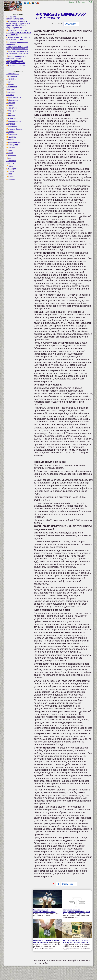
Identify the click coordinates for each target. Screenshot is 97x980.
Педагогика (11, 137)
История (10, 105)
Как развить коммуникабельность (15, 18)
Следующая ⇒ (71, 24)
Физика (9, 166)
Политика (10, 140)
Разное (9, 150)
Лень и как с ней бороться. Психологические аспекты (17, 52)
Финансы (10, 171)
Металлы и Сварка (14, 129)
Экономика (11, 179)
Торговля (10, 163)
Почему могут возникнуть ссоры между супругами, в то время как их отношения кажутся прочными (18, 24)
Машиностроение (14, 121)
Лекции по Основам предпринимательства (16, 62)
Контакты (82, 2)
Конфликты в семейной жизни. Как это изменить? (46, 941)
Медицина (11, 124)
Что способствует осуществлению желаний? (44, 911)
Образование (12, 134)
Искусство (11, 103)
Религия (10, 153)
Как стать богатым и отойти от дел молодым (19, 34)
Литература (11, 111)
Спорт (9, 158)
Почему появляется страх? (17, 30)
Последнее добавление (16, 65)
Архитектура (12, 76)
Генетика (10, 89)
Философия (11, 169)
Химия (9, 174)
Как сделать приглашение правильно (17, 43)
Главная (72, 2)
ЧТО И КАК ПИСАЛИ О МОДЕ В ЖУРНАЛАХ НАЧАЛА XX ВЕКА (76, 941)
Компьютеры (12, 108)
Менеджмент (12, 126)
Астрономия (11, 79)
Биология (10, 84)
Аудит (9, 82)
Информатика (12, 100)
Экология (10, 176)
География (11, 92)
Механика (10, 132)
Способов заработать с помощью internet (16, 57)
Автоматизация (13, 74)
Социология (11, 155)
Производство (12, 145)
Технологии (11, 161)
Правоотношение (14, 142)
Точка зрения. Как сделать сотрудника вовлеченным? (17, 48)
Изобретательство (14, 97)
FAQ (90, 2)
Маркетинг (11, 116)
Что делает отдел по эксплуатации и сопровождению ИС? (76, 912)
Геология (10, 95)
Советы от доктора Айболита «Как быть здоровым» (18, 38)
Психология (11, 147)
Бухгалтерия (12, 87)
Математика (11, 118)
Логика (9, 113)
